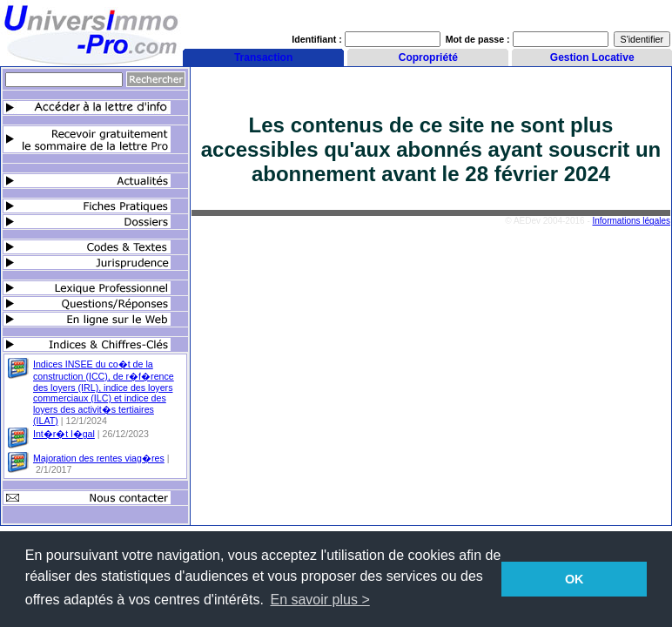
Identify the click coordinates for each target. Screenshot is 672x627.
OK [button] (575, 579)
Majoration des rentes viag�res (99, 458)
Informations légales (632, 221)
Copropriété (428, 57)
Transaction (263, 57)
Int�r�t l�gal (64, 434)
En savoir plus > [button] (319, 600)
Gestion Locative (592, 57)
